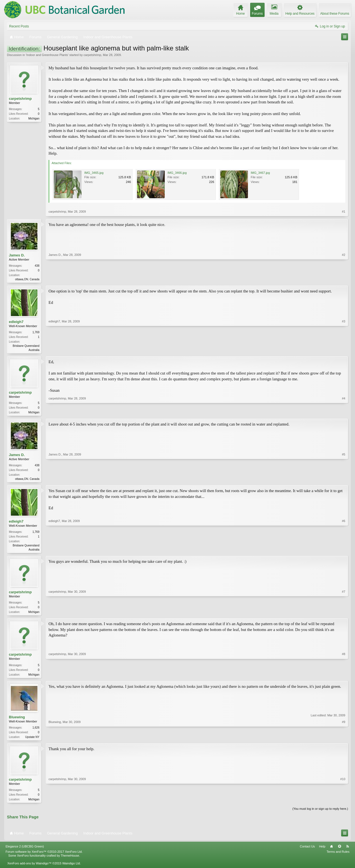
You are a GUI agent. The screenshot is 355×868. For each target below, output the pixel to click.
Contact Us (307, 851)
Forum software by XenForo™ (44, 857)
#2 (344, 279)
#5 (344, 480)
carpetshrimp (92, 55)
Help (322, 851)
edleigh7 (16, 322)
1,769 (36, 333)
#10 (343, 803)
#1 (344, 212)
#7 (344, 614)
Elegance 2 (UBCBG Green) (25, 851)
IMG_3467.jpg (260, 173)
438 (37, 266)
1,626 (36, 731)
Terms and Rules (338, 857)
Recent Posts (19, 26)
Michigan (34, 119)
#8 (344, 677)
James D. (17, 255)
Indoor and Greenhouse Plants (47, 55)
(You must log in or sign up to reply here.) (320, 814)
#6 (344, 551)
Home (331, 851)
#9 (344, 740)
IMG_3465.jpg (94, 173)
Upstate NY (32, 741)
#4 (344, 413)
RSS (348, 851)
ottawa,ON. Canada (27, 279)
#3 (344, 350)
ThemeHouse (70, 861)
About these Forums (335, 14)
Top (339, 851)
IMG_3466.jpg (177, 173)
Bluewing (17, 721)
